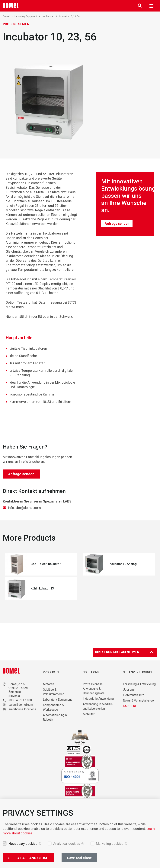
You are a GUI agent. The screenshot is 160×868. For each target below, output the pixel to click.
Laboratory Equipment (27, 16)
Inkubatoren (50, 16)
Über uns (129, 690)
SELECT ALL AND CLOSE (28, 858)
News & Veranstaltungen (139, 701)
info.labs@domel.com (24, 508)
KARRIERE (130, 706)
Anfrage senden (117, 224)
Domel (8, 16)
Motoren (48, 684)
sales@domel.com (21, 705)
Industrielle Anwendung (98, 699)
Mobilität (89, 714)
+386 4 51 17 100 (20, 700)
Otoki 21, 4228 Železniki (18, 690)
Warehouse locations (22, 709)
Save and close (79, 858)
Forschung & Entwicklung (139, 684)
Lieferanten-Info (134, 695)
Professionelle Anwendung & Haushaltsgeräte (94, 689)
